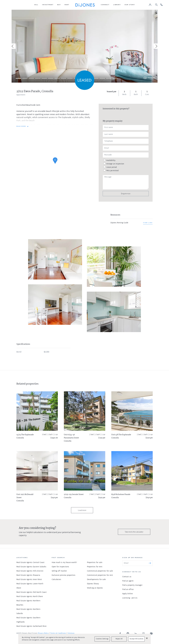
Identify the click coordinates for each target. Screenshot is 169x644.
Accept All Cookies (136, 639)
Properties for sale (95, 563)
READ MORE (21, 126)
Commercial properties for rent (100, 575)
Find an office (128, 590)
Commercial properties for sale (100, 571)
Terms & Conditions (58, 633)
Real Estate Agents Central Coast (30, 563)
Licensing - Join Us (130, 598)
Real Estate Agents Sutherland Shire (32, 626)
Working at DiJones (95, 588)
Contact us (127, 577)
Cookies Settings (102, 639)
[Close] (147, 638)
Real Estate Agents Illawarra (28, 575)
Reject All (119, 639)
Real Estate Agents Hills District (30, 571)
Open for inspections (60, 567)
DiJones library (93, 584)
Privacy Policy (43, 633)
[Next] (156, 46)
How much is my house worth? (64, 563)
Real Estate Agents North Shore (30, 597)
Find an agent (128, 581)
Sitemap (71, 633)
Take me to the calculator (134, 532)
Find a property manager (132, 585)
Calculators (56, 580)
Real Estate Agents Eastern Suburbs (31, 567)
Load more (82, 510)
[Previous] (13, 46)
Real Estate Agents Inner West (29, 580)
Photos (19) (151, 78)
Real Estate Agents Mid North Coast (32, 592)
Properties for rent (95, 567)
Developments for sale (96, 580)
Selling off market (59, 571)
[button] (36, 5)
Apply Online (128, 594)
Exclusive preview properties (64, 575)
